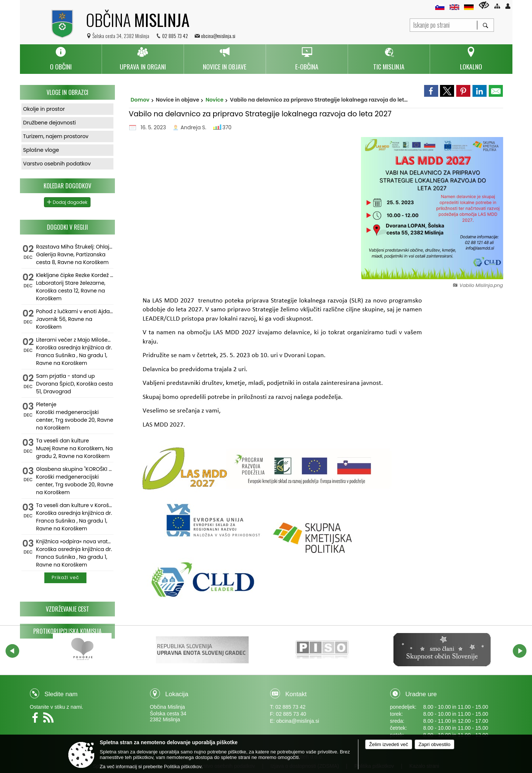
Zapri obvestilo (434, 744)
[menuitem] (61, 59)
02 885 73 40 (291, 714)
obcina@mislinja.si (218, 36)
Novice (214, 100)
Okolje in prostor (44, 109)
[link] (431, 91)
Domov (140, 100)
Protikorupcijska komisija (67, 631)
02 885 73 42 (175, 36)
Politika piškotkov (183, 767)
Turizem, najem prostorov (56, 136)
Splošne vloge (41, 150)
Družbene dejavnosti (50, 123)
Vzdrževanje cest (67, 609)
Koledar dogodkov (67, 186)
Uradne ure (421, 694)
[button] (12, 651)
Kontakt (296, 694)
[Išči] (485, 25)
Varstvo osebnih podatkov (57, 164)
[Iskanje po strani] (444, 24)
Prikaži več (66, 577)
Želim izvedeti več (389, 744)
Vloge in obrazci (67, 92)
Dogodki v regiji (67, 227)
